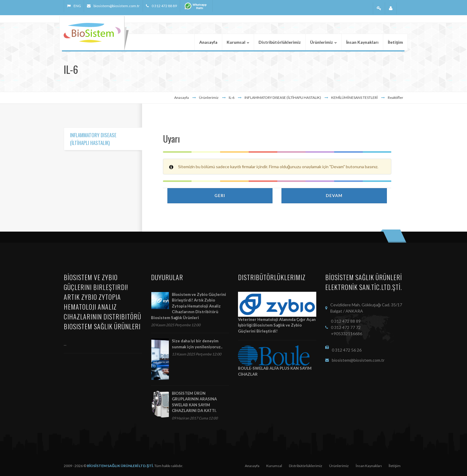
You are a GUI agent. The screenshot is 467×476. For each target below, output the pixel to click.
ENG (77, 6)
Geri (220, 195)
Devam (334, 195)
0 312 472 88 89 (164, 6)
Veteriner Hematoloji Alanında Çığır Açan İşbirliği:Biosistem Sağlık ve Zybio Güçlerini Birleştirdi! (277, 325)
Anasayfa (182, 97)
